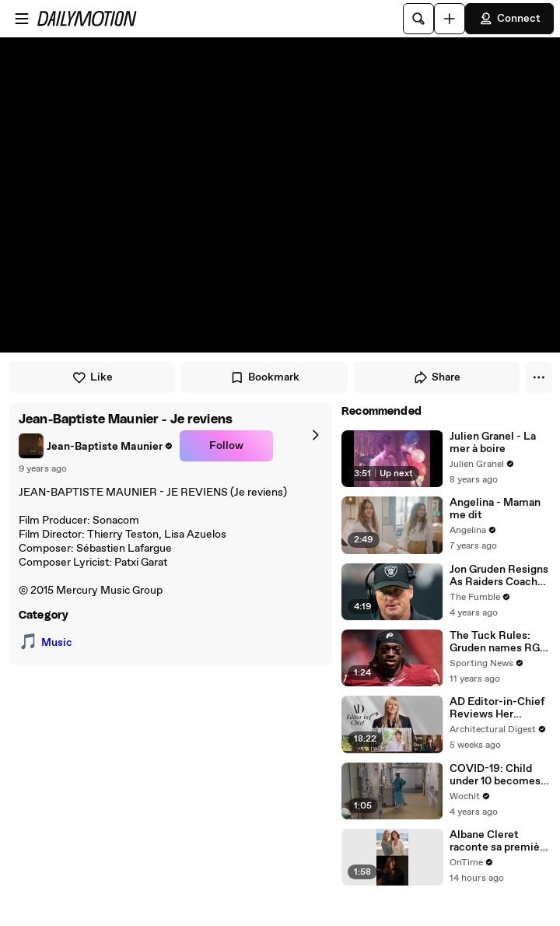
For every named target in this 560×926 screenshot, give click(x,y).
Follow (226, 446)
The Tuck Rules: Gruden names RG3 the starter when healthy (498, 642)
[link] (96, 446)
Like (92, 377)
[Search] (418, 19)
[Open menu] (22, 19)
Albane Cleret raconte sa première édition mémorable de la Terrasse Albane (500, 841)
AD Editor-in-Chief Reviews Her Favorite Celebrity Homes (497, 708)
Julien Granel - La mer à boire (493, 443)
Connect (509, 19)
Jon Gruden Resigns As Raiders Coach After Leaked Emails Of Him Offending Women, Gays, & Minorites (499, 576)
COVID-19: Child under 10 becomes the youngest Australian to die (495, 775)
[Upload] (450, 19)
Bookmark (264, 377)
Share (437, 377)
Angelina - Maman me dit (495, 509)
